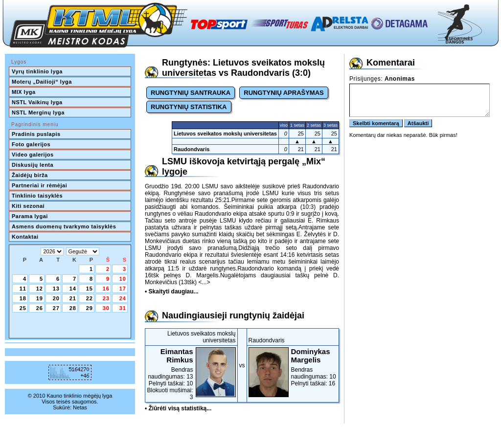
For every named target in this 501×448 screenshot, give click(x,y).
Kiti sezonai (28, 206)
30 (106, 308)
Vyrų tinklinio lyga (37, 71)
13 (56, 289)
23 (106, 298)
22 (90, 298)
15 (90, 289)
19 (40, 298)
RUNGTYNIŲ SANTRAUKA (191, 93)
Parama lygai (30, 216)
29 (90, 308)
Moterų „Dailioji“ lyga (42, 82)
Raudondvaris (192, 149)
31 (123, 308)
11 (23, 289)
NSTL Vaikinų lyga (37, 102)
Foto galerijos (31, 144)
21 (73, 298)
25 (23, 308)
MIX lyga (24, 92)
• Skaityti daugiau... (172, 291)
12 (40, 289)
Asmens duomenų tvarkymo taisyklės (64, 226)
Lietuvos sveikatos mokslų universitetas (225, 134)
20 (56, 298)
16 (106, 289)
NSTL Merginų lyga (38, 112)
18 (23, 298)
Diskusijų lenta (33, 165)
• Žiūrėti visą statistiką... (178, 408)
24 (123, 298)
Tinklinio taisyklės (37, 196)
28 (73, 308)
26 (40, 308)
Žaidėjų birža (30, 175)
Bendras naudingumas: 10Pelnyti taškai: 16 (293, 367)
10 (123, 279)
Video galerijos (33, 155)
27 (56, 308)
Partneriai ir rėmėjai (39, 185)
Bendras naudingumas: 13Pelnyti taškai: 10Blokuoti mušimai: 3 (191, 374)
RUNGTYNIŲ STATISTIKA (189, 107)
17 (123, 289)
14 (73, 289)
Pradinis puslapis (36, 134)
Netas (80, 407)
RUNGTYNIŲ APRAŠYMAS (284, 93)
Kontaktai (25, 237)
